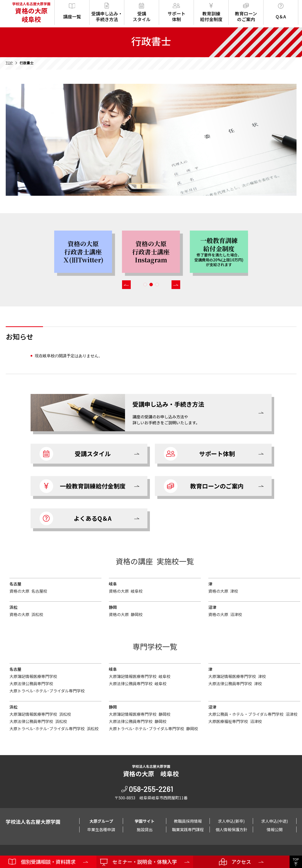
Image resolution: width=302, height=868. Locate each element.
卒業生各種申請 (101, 829)
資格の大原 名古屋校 (28, 591)
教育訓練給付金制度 (211, 13)
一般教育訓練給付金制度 (83, 486)
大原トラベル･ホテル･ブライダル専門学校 (47, 691)
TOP (9, 63)
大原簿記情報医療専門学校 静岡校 (140, 714)
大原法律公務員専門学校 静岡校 (138, 721)
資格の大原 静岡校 (126, 614)
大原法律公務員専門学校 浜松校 (38, 721)
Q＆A (281, 11)
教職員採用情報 (188, 821)
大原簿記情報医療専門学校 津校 (237, 676)
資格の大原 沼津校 (225, 614)
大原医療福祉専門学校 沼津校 (235, 721)
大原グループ (101, 821)
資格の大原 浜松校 (26, 614)
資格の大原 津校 (223, 591)
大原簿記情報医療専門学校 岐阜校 (140, 676)
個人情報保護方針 (231, 829)
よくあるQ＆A (76, 518)
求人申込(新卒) (231, 821)
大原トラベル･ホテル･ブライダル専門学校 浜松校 (54, 728)
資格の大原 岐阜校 (126, 591)
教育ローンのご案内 (246, 13)
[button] (126, 285)
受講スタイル (142, 13)
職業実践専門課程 (188, 829)
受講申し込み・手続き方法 (107, 13)
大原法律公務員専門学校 (31, 683)
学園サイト (145, 821)
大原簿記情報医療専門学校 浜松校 (40, 714)
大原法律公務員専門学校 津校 (235, 683)
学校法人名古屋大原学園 (31, 12)
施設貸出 (145, 829)
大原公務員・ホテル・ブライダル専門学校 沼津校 (253, 714)
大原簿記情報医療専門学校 (33, 676)
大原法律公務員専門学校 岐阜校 (138, 683)
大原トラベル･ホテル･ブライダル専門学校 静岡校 (153, 728)
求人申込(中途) (275, 821)
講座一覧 (72, 11)
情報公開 (275, 829)
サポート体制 (176, 13)
